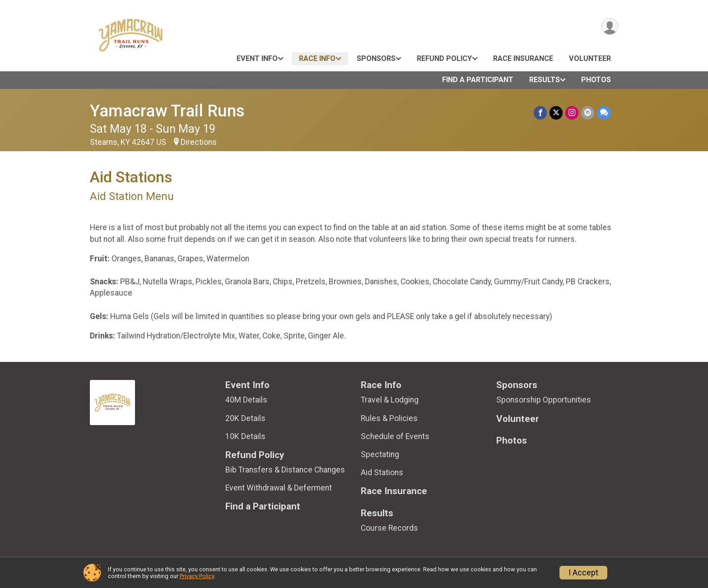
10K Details (245, 436)
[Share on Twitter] (556, 113)
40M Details (246, 400)
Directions (199, 142)
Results (545, 80)
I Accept (583, 573)
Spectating (380, 454)
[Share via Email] (588, 113)
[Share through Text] (604, 113)
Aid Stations (382, 472)
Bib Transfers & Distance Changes (285, 470)
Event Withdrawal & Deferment (279, 488)
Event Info (257, 58)
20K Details (245, 418)
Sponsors (376, 58)
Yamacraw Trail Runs (167, 111)
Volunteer (590, 58)
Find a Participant (478, 80)
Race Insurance (523, 58)
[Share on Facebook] (540, 113)
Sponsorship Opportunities (544, 400)
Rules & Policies (389, 418)
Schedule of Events (395, 436)
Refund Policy (444, 58)
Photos (596, 80)
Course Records (389, 528)
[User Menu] (610, 26)
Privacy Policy (197, 576)
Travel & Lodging (390, 400)
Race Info (317, 58)
